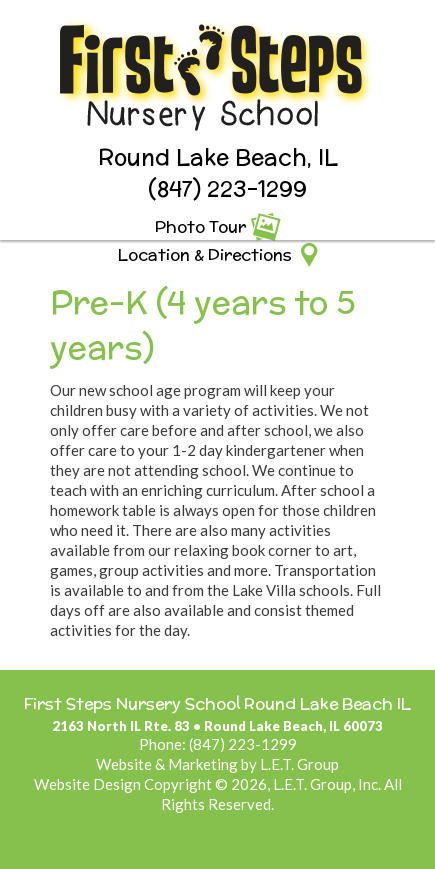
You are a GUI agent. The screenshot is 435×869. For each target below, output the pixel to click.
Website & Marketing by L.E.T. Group (217, 764)
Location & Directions (205, 254)
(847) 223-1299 (227, 189)
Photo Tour (200, 226)
